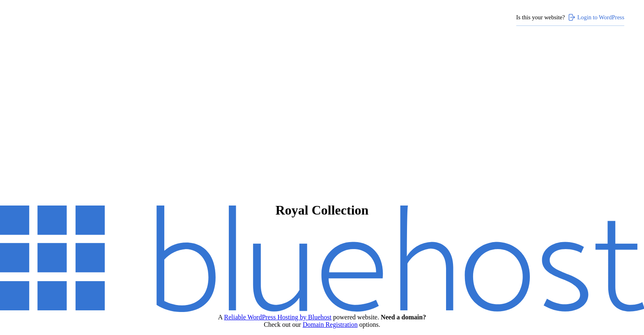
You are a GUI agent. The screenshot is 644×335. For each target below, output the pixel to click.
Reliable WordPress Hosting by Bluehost (278, 317)
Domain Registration (330, 325)
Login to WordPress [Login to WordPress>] (596, 17)
